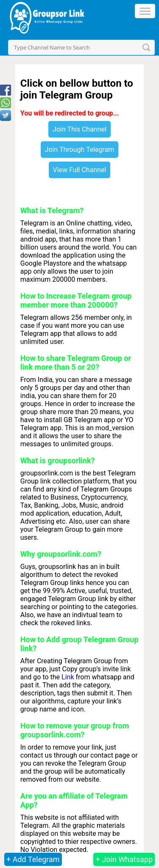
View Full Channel (80, 170)
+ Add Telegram (33, 859)
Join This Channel (79, 129)
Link (68, 677)
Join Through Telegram (80, 150)
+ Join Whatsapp (124, 859)
